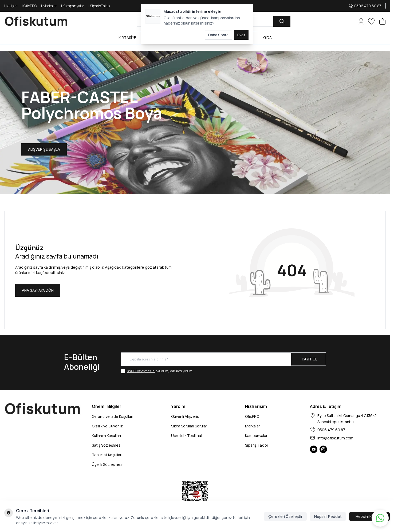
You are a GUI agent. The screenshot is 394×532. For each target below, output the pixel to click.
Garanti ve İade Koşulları (113, 416)
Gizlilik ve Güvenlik (107, 426)
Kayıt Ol (310, 359)
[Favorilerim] (371, 21)
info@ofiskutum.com (335, 438)
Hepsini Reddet (328, 516)
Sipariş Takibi (256, 445)
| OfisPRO (29, 6)
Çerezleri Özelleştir (285, 516)
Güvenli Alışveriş (185, 416)
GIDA (267, 37)
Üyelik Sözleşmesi (108, 464)
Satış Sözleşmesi (107, 445)
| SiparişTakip (99, 6)
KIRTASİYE (127, 37)
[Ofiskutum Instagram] (323, 449)
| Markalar (49, 6)
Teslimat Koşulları (107, 455)
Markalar (253, 426)
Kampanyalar (256, 436)
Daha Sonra (218, 35)
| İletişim (11, 6)
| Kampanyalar (73, 6)
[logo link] (36, 21)
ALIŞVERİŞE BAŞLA (44, 149)
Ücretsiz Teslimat (187, 436)
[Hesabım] (361, 21)
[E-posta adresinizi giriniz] (223, 359)
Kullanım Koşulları (106, 436)
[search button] (282, 21)
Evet (241, 35)
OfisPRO (252, 416)
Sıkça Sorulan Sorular (189, 426)
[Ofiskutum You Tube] (314, 449)
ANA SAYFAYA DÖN (38, 290)
